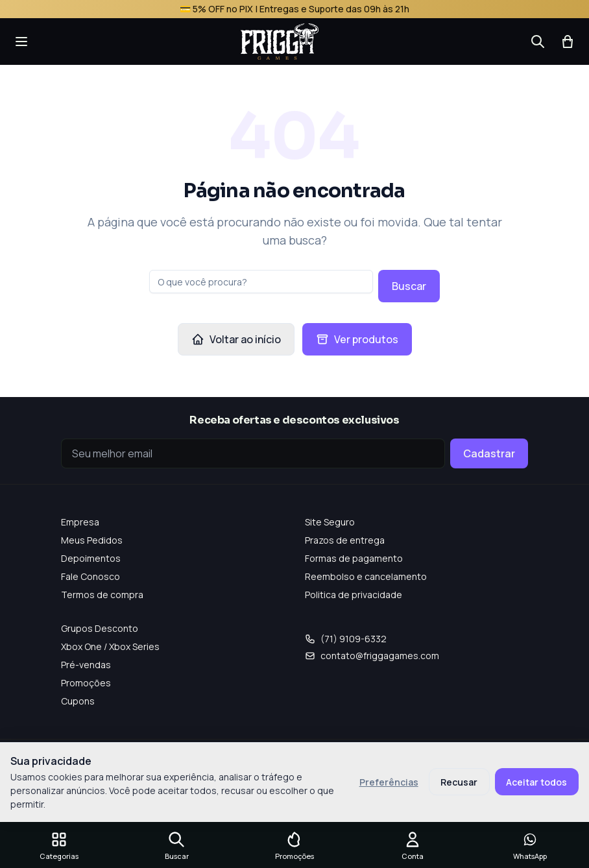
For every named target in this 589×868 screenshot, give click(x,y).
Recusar (459, 782)
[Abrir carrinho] (568, 42)
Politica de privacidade (354, 595)
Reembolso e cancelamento (366, 576)
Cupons (78, 701)
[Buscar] (538, 42)
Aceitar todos (536, 782)
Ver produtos (357, 339)
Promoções (86, 683)
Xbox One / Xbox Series (110, 646)
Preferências (389, 782)
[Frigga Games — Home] (280, 42)
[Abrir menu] (21, 42)
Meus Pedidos (92, 540)
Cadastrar (489, 453)
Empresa (80, 522)
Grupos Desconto (100, 628)
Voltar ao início (236, 339)
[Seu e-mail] (253, 453)
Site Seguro (330, 522)
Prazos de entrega (345, 540)
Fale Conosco (90, 576)
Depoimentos (91, 558)
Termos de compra (102, 595)
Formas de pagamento (354, 558)
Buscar (409, 286)
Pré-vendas (86, 665)
